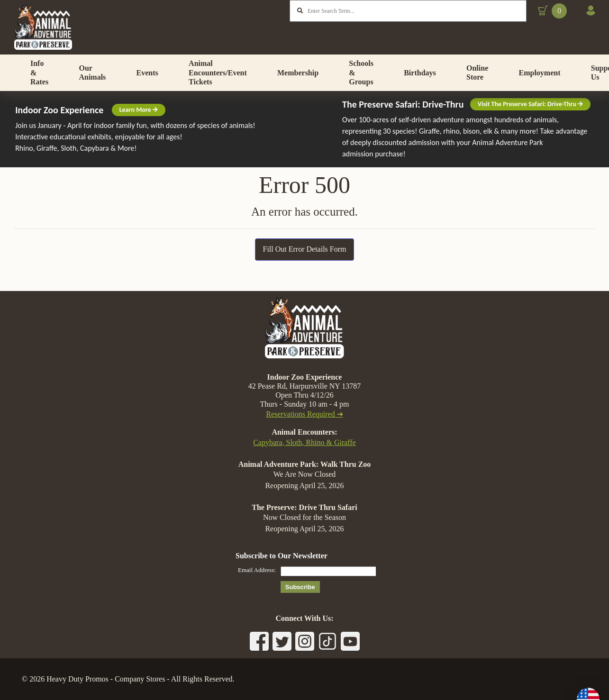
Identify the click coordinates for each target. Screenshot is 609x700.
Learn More (139, 130)
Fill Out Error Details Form (305, 269)
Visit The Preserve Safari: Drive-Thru (530, 124)
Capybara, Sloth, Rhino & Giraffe (304, 442)
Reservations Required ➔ (304, 414)
